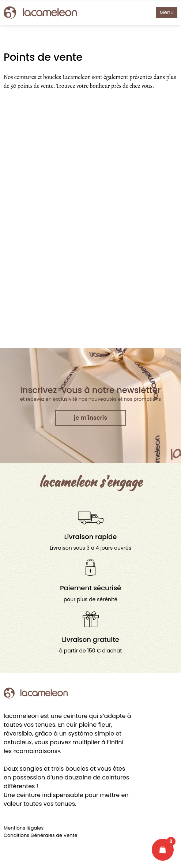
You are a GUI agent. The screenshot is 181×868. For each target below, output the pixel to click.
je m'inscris (90, 418)
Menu (167, 12)
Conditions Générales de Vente (40, 835)
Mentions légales (24, 828)
